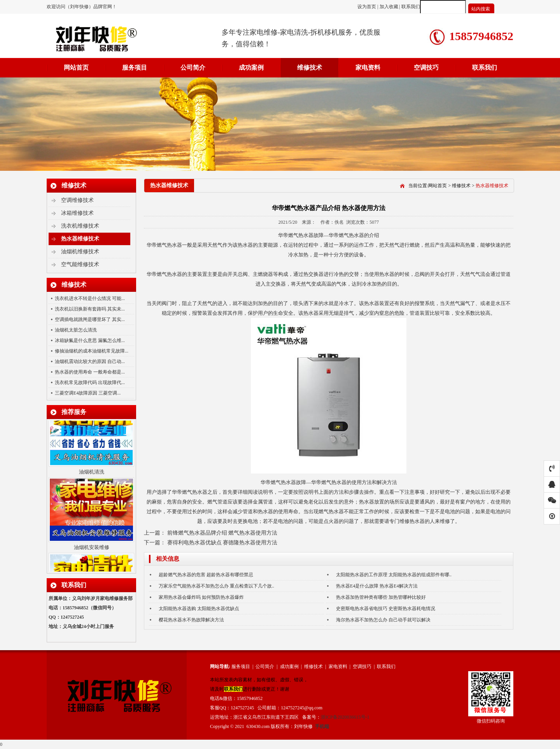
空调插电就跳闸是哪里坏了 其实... (90, 319)
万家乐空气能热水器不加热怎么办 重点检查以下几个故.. (216, 586)
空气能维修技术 (80, 264)
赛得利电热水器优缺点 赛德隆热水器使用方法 (222, 543)
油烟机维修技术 (80, 252)
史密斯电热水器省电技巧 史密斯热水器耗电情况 (386, 609)
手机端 (322, 726)
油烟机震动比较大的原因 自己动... (90, 361)
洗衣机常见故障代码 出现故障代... (90, 382)
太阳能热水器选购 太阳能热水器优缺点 (199, 609)
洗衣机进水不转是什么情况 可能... (90, 298)
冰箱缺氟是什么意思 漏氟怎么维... (90, 340)
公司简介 (193, 68)
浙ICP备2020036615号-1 (345, 717)
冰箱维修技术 (77, 213)
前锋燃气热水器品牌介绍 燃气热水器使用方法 (222, 533)
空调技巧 (426, 68)
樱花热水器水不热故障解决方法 (191, 620)
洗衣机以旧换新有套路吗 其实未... (90, 309)
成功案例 (251, 68)
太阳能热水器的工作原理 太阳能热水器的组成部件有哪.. (394, 575)
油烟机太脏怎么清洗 (76, 330)
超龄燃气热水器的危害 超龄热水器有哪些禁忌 (206, 575)
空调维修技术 (77, 200)
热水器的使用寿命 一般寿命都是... (90, 372)
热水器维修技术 (80, 239)
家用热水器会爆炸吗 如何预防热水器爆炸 (201, 597)
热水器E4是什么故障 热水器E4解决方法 (377, 586)
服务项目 (135, 68)
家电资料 (368, 68)
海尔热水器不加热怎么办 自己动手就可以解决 (383, 620)
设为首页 (367, 7)
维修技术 (310, 68)
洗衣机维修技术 (80, 226)
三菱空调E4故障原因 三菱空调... (88, 393)
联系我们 (411, 7)
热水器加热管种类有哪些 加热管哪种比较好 (381, 597)
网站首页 (76, 68)
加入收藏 (389, 7)
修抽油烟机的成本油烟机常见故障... (92, 351)
